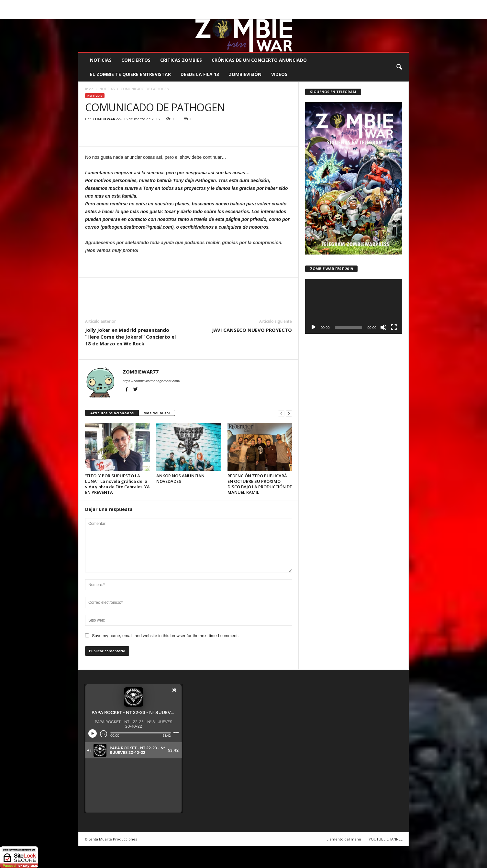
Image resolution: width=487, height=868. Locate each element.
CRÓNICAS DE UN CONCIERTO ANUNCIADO (259, 60)
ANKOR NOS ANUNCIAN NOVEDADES (180, 478)
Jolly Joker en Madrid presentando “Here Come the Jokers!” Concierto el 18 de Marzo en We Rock (130, 337)
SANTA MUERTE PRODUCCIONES (188, 5)
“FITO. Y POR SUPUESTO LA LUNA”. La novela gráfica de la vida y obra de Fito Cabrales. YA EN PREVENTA (117, 484)
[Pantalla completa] (394, 327)
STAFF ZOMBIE (296, 5)
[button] (399, 67)
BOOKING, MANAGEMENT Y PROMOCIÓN (116, 5)
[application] (354, 306)
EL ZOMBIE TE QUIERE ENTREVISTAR (130, 74)
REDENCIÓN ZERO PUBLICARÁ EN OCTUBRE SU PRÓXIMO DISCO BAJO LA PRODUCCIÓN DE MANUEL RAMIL (260, 484)
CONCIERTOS (136, 60)
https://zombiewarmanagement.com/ (151, 381)
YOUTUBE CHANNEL (386, 839)
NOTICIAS (101, 60)
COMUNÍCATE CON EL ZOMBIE (250, 5)
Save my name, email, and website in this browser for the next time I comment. (165, 636)
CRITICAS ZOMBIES (181, 60)
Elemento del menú (344, 839)
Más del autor (157, 413)
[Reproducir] (314, 327)
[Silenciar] (383, 327)
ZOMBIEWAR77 (106, 119)
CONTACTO (325, 5)
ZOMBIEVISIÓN (245, 74)
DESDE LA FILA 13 (200, 74)
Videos (279, 74)
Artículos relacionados (112, 413)
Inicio (89, 89)
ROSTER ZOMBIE (356, 5)
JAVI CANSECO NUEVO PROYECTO (252, 330)
